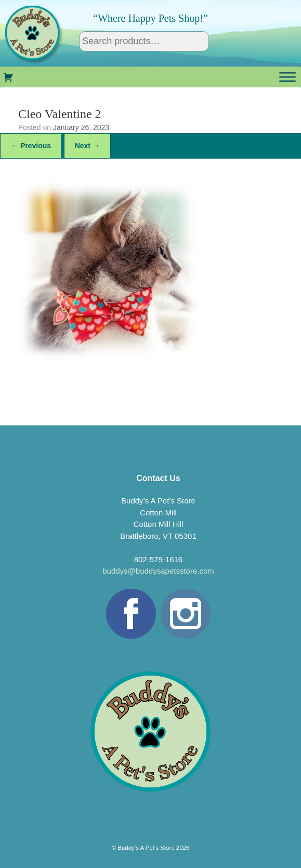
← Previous (31, 146)
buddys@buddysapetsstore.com (158, 571)
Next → (87, 146)
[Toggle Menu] (287, 77)
